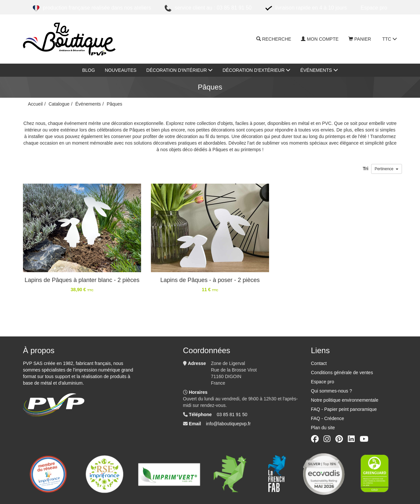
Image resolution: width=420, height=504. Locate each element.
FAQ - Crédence (328, 418)
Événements (319, 70)
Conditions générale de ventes (342, 373)
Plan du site (323, 428)
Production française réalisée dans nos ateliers (92, 8)
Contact (319, 363)
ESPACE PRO (374, 8)
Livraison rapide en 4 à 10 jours (306, 8)
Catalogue (59, 104)
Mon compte (320, 39)
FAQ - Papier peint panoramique (344, 409)
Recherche (274, 39)
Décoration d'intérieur (179, 70)
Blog (88, 70)
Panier (360, 39)
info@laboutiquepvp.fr (228, 424)
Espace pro (323, 382)
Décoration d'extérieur (256, 70)
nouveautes (120, 70)
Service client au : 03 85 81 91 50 (208, 8)
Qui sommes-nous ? (332, 391)
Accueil (35, 104)
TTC (390, 39)
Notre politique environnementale (345, 400)
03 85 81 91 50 (232, 414)
